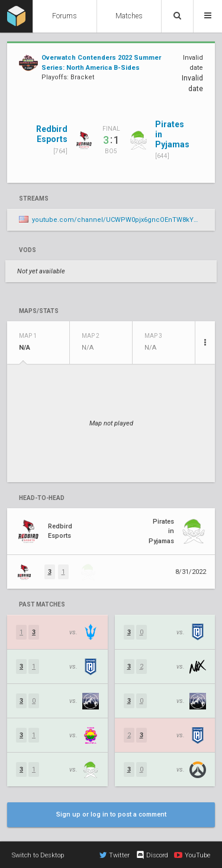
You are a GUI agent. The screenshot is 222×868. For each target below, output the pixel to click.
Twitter (115, 855)
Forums (65, 16)
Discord (152, 855)
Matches (129, 16)
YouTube (192, 855)
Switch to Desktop (38, 855)
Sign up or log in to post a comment (111, 814)
